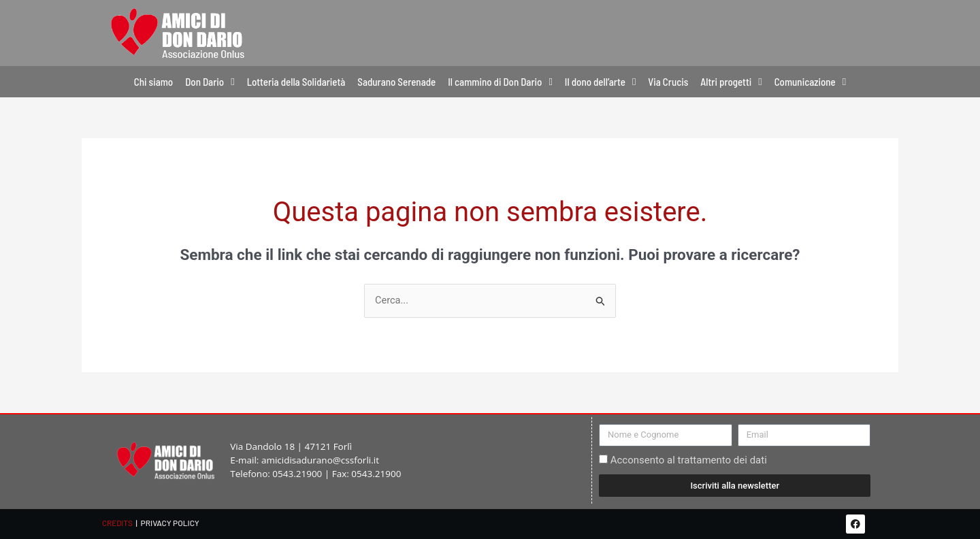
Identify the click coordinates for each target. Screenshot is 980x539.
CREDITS (118, 523)
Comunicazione (810, 82)
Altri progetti (731, 82)
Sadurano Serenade (396, 82)
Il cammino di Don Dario (500, 82)
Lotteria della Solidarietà (296, 82)
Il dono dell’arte (601, 82)
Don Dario (210, 82)
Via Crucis (668, 82)
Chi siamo (153, 82)
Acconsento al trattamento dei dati (689, 461)
